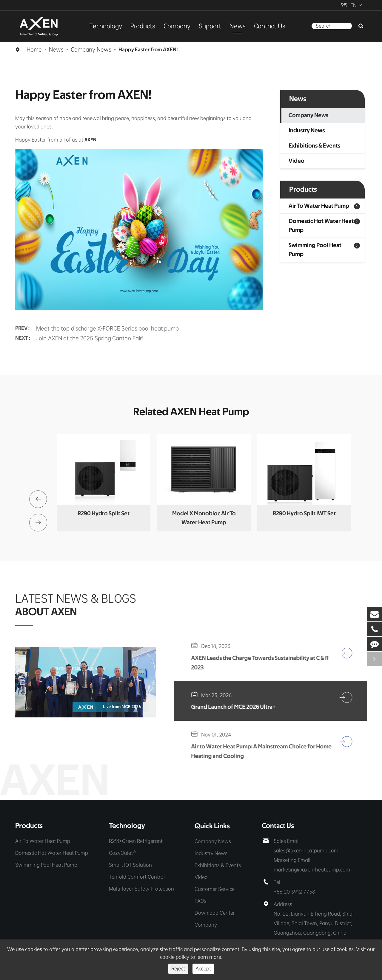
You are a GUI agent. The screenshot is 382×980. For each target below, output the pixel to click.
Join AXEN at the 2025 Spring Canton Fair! (90, 336)
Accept (203, 969)
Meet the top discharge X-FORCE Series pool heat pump (107, 326)
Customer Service (215, 890)
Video (296, 161)
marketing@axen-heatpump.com (312, 871)
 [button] (38, 499)
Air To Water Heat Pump (319, 206)
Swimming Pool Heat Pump (315, 250)
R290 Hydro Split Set (104, 514)
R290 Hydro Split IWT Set (304, 514)
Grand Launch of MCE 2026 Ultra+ (236, 708)
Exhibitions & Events (314, 146)
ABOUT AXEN (47, 610)
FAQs (201, 902)
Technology (106, 26)
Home (34, 49)
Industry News (307, 131)
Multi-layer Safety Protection (141, 890)
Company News (91, 49)
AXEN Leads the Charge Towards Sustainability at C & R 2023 (263, 663)
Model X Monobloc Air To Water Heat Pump (204, 518)
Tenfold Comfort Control (137, 878)
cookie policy (175, 957)
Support (210, 26)
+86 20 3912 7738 (294, 893)
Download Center (215, 914)
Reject (178, 969)
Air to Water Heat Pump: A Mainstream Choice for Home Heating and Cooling (256, 752)
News (238, 26)
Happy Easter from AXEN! (148, 50)
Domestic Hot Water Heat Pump (321, 226)
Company (177, 26)
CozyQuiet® (122, 854)
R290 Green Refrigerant (136, 842)
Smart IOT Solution (130, 866)
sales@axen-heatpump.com (306, 852)
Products (143, 26)
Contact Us (270, 26)
